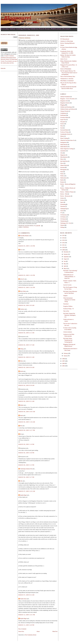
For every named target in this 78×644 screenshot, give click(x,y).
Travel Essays (45, 29)
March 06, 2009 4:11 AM (26, 333)
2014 (64, 238)
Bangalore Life (64, 101)
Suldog (22, 349)
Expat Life (63, 120)
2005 (64, 366)
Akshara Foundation (65, 97)
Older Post (55, 631)
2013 (64, 240)
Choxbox (22, 309)
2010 (64, 247)
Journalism (63, 151)
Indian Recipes (64, 144)
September (66, 257)
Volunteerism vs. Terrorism (67, 79)
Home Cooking (64, 138)
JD (21, 434)
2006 (64, 363)
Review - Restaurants (65, 196)
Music (62, 159)
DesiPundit (63, 115)
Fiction (62, 124)
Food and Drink (64, 130)
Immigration (63, 142)
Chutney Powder (64, 111)
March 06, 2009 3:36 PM (26, 453)
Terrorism (63, 206)
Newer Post (21, 631)
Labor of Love (64, 59)
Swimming (63, 204)
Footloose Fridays (65, 132)
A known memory (24, 38)
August (65, 259)
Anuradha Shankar (24, 236)
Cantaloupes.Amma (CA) (26, 469)
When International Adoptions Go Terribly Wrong (69, 300)
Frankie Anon (23, 599)
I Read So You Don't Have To (67, 140)
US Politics (63, 217)
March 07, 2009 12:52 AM (27, 491)
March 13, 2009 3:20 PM (26, 625)
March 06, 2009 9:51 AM (26, 401)
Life (61, 153)
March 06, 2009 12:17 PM (27, 430)
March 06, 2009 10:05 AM (27, 412)
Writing (62, 227)
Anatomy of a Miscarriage (67, 41)
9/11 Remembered (65, 39)
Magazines (63, 155)
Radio (62, 180)
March (65, 268)
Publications (57, 29)
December (66, 252)
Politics (62, 176)
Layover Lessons (67, 285)
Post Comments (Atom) (31, 635)
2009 (64, 250)
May (65, 264)
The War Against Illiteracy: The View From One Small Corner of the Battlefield (69, 73)
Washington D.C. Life (66, 223)
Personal (66, 29)
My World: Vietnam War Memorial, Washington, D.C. (70, 315)
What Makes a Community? (67, 81)
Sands (21, 415)
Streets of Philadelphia (66, 69)
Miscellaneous (64, 157)
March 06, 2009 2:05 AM (26, 305)
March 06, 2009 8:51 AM (26, 357)
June (65, 261)
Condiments (63, 113)
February (66, 353)
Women (62, 225)
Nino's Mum (23, 291)
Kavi (21, 250)
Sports (62, 202)
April (65, 266)
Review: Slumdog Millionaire (67, 43)
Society (62, 200)
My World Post (64, 161)
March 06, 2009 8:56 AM (26, 367)
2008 (64, 359)
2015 (64, 235)
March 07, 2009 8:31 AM (26, 595)
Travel (62, 211)
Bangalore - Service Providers (68, 99)
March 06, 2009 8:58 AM (26, 385)
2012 (64, 243)
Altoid (21, 371)
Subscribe (3, 68)
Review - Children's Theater (67, 192)
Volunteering (63, 221)
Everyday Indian (64, 117)
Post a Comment (22, 629)
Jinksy (21, 361)
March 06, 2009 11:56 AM (27, 422)
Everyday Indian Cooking (12, 29)
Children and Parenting (66, 107)
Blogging (63, 105)
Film (62, 126)
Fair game (63, 122)
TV (61, 213)
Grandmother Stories (65, 134)
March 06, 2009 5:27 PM (26, 477)
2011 (64, 245)
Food (62, 128)
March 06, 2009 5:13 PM (26, 465)
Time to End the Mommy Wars (68, 76)
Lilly (21, 481)
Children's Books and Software (68, 109)
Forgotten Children (68, 306)
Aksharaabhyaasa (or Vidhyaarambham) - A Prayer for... (69, 276)
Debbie (22, 405)
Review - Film (64, 194)
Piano (62, 172)
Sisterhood (66, 304)
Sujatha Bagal (23, 495)
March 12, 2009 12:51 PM (27, 615)
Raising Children (31, 29)
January (66, 356)
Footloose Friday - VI (69, 309)
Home (38, 631)
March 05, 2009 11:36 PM (27, 246)
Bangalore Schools (65, 103)
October (66, 254)
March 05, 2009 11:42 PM (27, 287)
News (62, 163)
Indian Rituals (64, 147)
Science (62, 198)
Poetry (62, 174)
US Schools (63, 219)
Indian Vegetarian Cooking (67, 149)
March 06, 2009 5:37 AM (26, 345)
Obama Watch (64, 165)
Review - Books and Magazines (68, 184)
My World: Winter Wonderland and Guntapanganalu (68, 340)
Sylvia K (22, 279)
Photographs (63, 170)
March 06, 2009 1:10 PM (26, 444)
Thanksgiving (64, 209)
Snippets (65, 296)
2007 (64, 361)
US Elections (64, 215)
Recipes (62, 182)
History (62, 136)
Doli (21, 426)
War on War (66, 311)
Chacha (62, 45)
